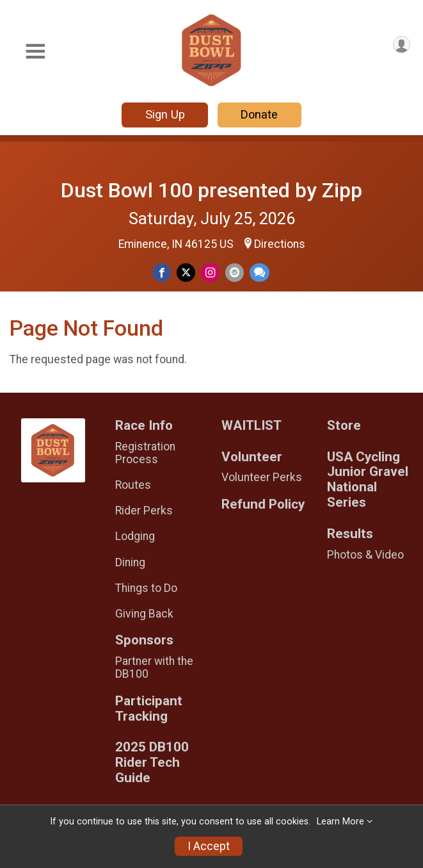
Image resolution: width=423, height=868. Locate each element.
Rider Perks (144, 511)
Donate (259, 114)
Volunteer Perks (262, 477)
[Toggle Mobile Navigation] (35, 52)
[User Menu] (402, 45)
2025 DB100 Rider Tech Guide (152, 763)
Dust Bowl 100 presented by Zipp (211, 190)
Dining (130, 562)
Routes (133, 485)
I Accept (209, 846)
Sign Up (165, 114)
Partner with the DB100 (154, 667)
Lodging (135, 536)
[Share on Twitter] (186, 273)
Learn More (340, 822)
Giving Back (144, 614)
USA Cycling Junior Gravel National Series (368, 480)
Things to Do (146, 588)
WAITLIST (251, 426)
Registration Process (145, 453)
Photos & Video (365, 555)
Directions (280, 244)
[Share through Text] (259, 273)
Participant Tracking (149, 709)
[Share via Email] (235, 273)
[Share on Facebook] (162, 273)
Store (344, 426)
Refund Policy (263, 504)
